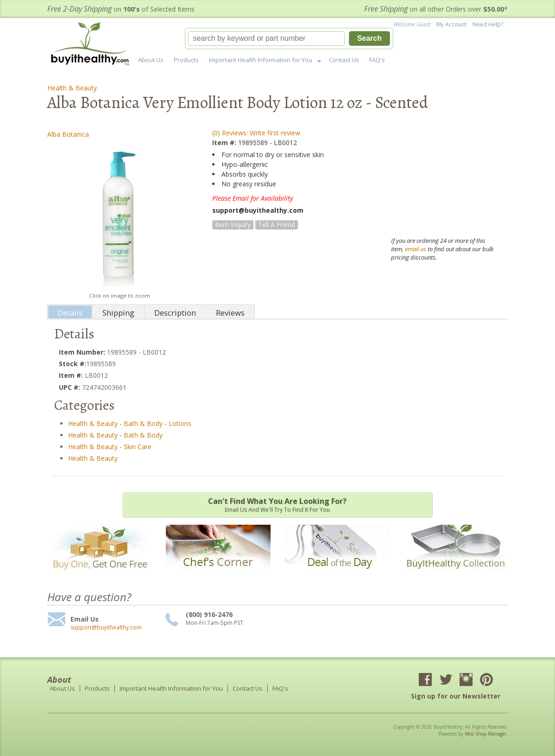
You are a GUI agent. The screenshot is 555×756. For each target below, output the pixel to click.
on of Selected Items (121, 9)
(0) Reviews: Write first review (256, 133)
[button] (289, 38)
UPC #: (70, 387)
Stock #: (73, 364)
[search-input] (266, 38)
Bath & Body (143, 423)
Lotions (180, 423)
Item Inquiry (233, 225)
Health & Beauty (72, 88)
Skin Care (138, 447)
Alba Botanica (68, 134)
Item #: (225, 143)
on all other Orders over (436, 9)
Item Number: (83, 352)
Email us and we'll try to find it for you (277, 505)
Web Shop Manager (486, 734)
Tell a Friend (277, 225)
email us (416, 249)
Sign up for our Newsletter (456, 696)
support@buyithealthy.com (106, 628)
